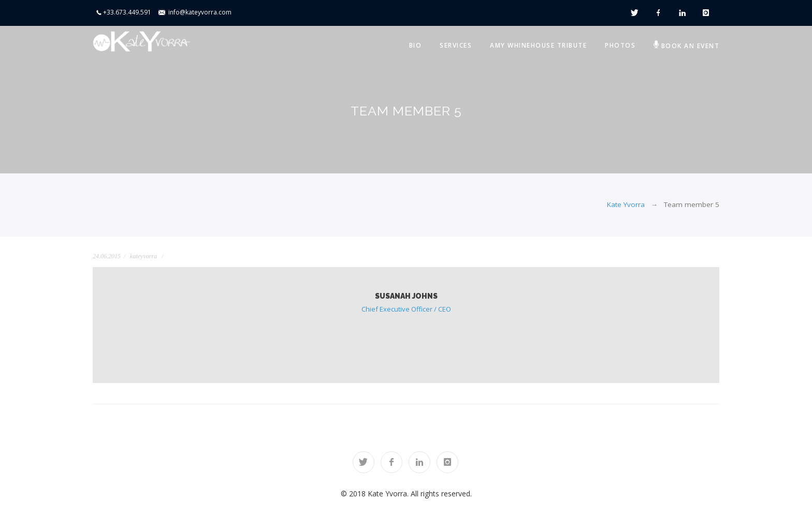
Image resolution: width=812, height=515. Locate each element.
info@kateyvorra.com (200, 12)
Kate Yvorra (626, 204)
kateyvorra (143, 256)
